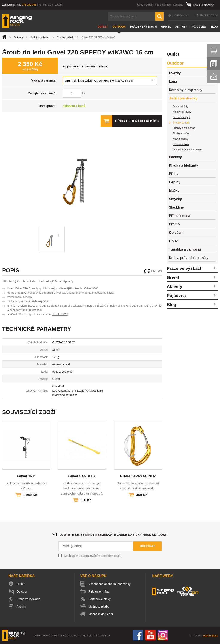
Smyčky (175, 199)
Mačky (174, 191)
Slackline (176, 207)
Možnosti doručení (101, 614)
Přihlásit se (181, 15)
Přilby (174, 174)
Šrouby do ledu (66, 37)
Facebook (138, 635)
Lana (173, 81)
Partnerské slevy (100, 599)
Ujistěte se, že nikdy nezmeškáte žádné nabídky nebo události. (114, 535)
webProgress (210, 636)
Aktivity (181, 27)
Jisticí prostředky (40, 37)
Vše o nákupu (163, 5)
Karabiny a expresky (186, 90)
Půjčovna (199, 27)
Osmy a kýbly (180, 107)
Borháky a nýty (181, 117)
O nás (149, 5)
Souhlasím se (93, 556)
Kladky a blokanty (183, 165)
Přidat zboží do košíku (137, 121)
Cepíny (175, 182)
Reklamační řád (99, 591)
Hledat (159, 16)
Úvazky (175, 73)
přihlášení (74, 66)
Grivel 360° (26, 476)
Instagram (163, 635)
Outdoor (119, 27)
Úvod (140, 5)
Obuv (173, 241)
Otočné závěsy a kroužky (187, 150)
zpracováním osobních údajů (102, 556)
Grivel (166, 27)
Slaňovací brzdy (182, 112)
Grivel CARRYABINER (138, 476)
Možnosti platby (99, 607)
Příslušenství (180, 216)
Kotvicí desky (180, 139)
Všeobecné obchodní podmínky (110, 584)
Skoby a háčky (181, 133)
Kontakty (178, 5)
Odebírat (147, 546)
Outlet (103, 27)
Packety (175, 157)
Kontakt (214, 77)
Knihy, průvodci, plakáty (189, 258)
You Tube (150, 635)
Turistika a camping (185, 249)
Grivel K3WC (60, 314)
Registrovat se (209, 15)
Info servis (214, 64)
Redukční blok (181, 144)
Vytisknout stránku (214, 51)
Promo (174, 224)
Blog (214, 27)
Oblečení (176, 233)
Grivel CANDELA (82, 476)
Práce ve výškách (143, 27)
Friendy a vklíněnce (184, 128)
